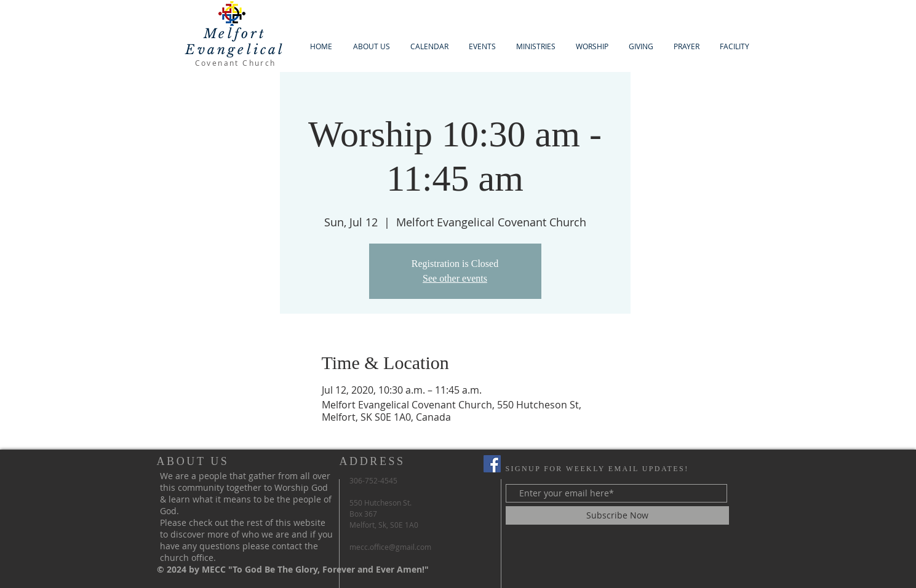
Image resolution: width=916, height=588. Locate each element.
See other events (455, 278)
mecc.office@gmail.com (390, 547)
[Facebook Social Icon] (492, 464)
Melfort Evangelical (235, 42)
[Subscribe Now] (617, 515)
